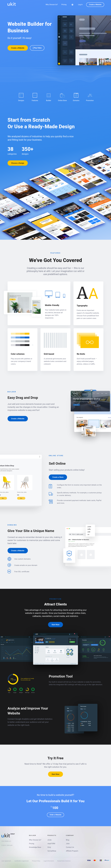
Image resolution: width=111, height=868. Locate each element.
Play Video (37, 48)
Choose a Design (18, 163)
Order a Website (55, 815)
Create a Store (58, 477)
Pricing (64, 5)
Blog (68, 840)
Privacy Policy (36, 861)
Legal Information (49, 861)
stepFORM (51, 844)
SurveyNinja (52, 851)
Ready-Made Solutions (64, 861)
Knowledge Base (35, 847)
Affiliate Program (72, 851)
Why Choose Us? (52, 5)
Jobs (68, 844)
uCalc (50, 840)
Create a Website (95, 5)
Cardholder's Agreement (22, 861)
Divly (49, 847)
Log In (80, 5)
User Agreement (6, 861)
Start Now (55, 625)
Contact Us (70, 847)
